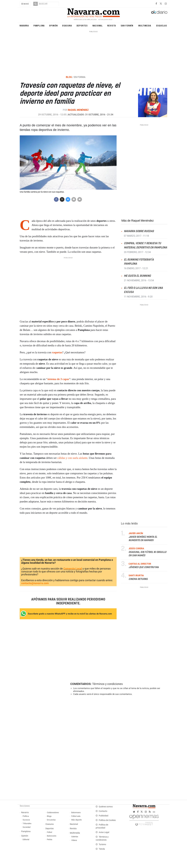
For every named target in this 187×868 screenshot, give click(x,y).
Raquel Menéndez (78, 110)
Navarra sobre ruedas (139, 231)
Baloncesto (52, 836)
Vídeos (74, 840)
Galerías (75, 837)
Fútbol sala (76, 816)
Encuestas (51, 820)
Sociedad (27, 827)
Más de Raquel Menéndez (138, 221)
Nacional (98, 25)
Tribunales (27, 823)
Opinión (53, 25)
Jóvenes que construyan (144, 567)
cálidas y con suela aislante (72, 458)
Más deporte (76, 820)
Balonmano (76, 812)
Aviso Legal (104, 832)
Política (26, 816)
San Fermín (127, 25)
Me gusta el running (137, 276)
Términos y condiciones (107, 684)
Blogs (49, 816)
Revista (112, 25)
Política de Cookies (107, 820)
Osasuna (67, 25)
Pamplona (39, 25)
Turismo (102, 844)
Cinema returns (138, 579)
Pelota (50, 839)
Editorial (26, 839)
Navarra (24, 25)
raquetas (57, 352)
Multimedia (145, 25)
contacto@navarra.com (35, 583)
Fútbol (49, 832)
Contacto (103, 811)
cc (154, 812)
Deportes (82, 25)
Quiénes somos (106, 807)
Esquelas (162, 25)
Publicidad (104, 816)
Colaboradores (53, 812)
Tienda (102, 849)
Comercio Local (73, 569)
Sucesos (26, 820)
